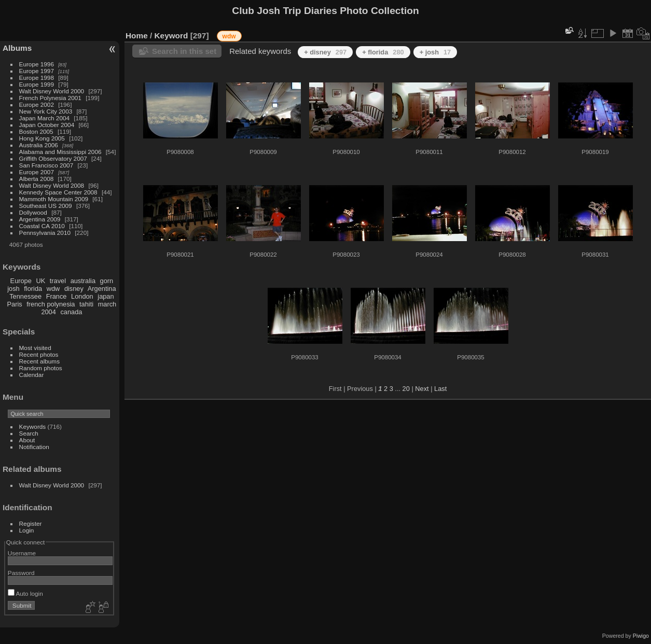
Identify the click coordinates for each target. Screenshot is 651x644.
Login (27, 530)
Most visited (35, 348)
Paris (15, 304)
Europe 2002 (37, 104)
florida (33, 289)
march (107, 304)
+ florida (383, 52)
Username (22, 553)
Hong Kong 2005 (42, 138)
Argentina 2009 (40, 219)
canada (71, 312)
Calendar (32, 375)
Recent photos (39, 354)
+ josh (435, 52)
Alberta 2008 (37, 179)
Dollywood (33, 212)
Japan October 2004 (47, 125)
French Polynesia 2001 (50, 98)
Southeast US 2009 (46, 206)
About (27, 440)
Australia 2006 (39, 145)
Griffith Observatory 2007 (53, 158)
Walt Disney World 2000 (52, 91)
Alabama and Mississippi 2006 (60, 152)
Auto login (25, 593)
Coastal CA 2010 (42, 226)
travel (58, 281)
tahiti (86, 304)
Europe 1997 (37, 71)
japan (106, 296)
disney (74, 289)
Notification (34, 447)
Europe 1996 (37, 64)
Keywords (33, 426)
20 (406, 389)
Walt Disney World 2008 (52, 185)
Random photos (41, 368)
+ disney (325, 52)
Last (440, 389)
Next (422, 389)
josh (13, 289)
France (57, 296)
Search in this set (184, 51)
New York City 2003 (46, 111)
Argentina (102, 289)
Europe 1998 (37, 78)
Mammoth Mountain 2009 (54, 199)
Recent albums (39, 361)
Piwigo (641, 636)
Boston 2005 (36, 131)
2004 (48, 312)
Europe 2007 (37, 172)
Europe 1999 (37, 84)
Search (29, 433)
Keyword (171, 36)
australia (83, 281)
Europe (21, 281)
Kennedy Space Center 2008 (58, 192)
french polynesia (51, 304)
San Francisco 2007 (46, 165)
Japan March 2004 (44, 118)
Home (137, 36)
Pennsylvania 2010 (45, 233)
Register (31, 523)
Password (21, 573)
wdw (53, 289)
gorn (107, 281)
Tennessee (25, 296)
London (82, 296)
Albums (17, 48)
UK (40, 281)
